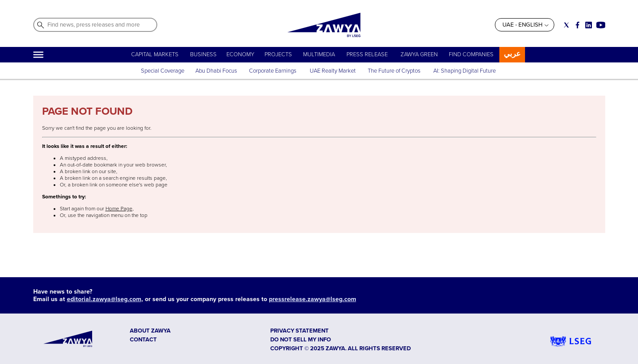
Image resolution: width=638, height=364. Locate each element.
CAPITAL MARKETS (155, 54)
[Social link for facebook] (578, 25)
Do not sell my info (301, 340)
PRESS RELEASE (368, 54)
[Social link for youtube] (601, 25)
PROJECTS (278, 54)
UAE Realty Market (333, 71)
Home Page (119, 209)
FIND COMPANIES (471, 54)
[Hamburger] (38, 55)
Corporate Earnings (273, 71)
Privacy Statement (300, 331)
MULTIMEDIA (319, 54)
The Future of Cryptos (394, 71)
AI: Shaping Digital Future (465, 71)
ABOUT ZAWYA (150, 331)
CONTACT (143, 340)
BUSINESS (203, 54)
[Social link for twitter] (566, 25)
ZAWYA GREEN (419, 54)
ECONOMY (240, 54)
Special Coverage (163, 71)
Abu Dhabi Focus (216, 71)
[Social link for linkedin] (589, 25)
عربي (512, 54)
